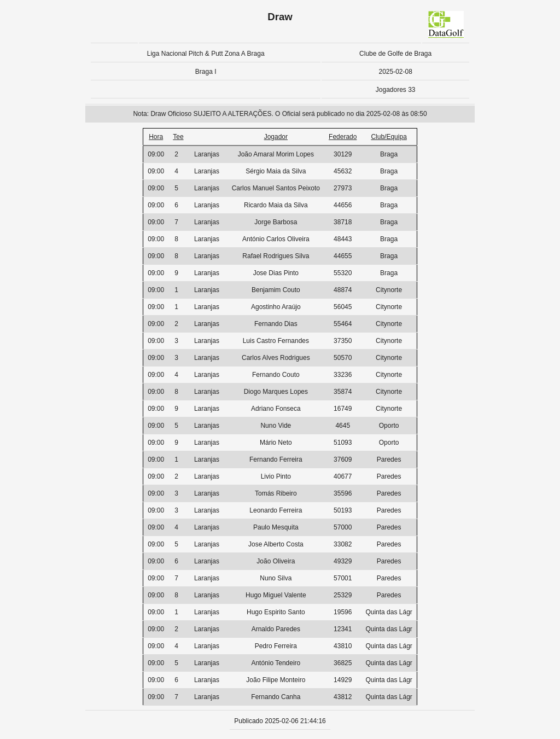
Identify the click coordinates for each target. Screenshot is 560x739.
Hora (156, 137)
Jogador (276, 137)
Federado (343, 137)
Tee (178, 137)
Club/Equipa (389, 137)
